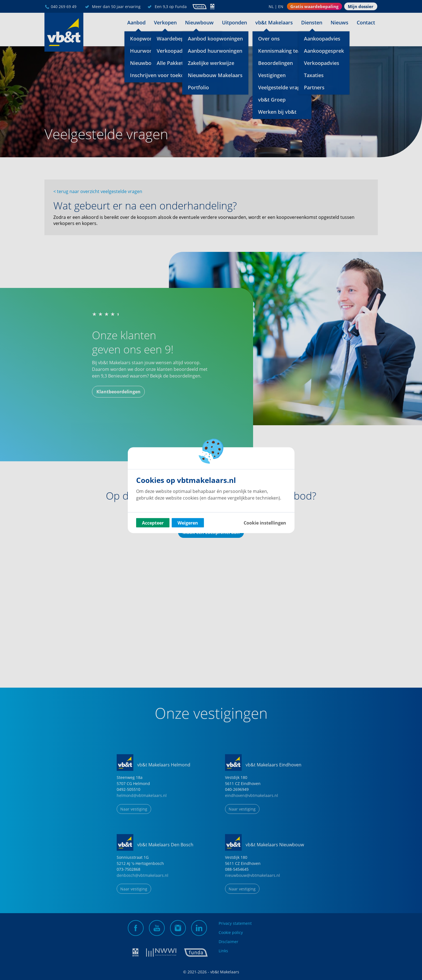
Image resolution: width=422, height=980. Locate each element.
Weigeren (188, 523)
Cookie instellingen (265, 523)
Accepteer (153, 523)
